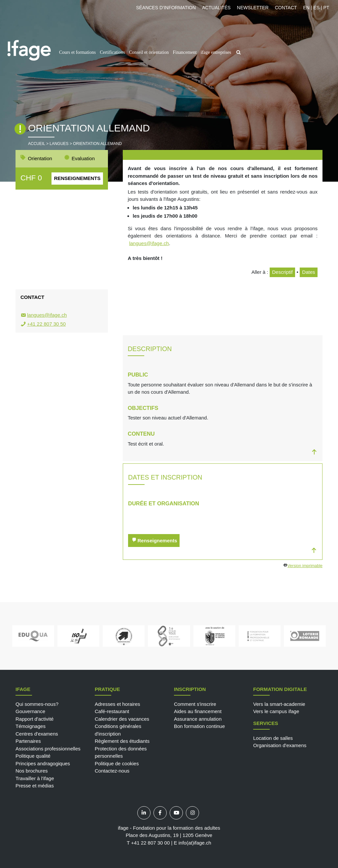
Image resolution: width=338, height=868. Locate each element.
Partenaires (28, 741)
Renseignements (77, 178)
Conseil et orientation (149, 52)
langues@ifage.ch (149, 243)
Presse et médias (35, 786)
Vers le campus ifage (276, 711)
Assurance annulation (198, 719)
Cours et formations (77, 52)
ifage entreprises (216, 52)
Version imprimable (305, 566)
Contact (286, 8)
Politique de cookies (117, 763)
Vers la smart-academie (279, 704)
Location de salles (273, 738)
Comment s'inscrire (195, 704)
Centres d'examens (37, 734)
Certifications (112, 52)
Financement (185, 52)
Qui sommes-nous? (37, 704)
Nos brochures (32, 771)
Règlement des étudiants (122, 741)
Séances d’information (166, 8)
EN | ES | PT (316, 8)
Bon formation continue (199, 726)
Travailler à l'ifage (35, 778)
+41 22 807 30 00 (150, 843)
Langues (59, 144)
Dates (308, 272)
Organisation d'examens (280, 745)
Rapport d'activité (34, 719)
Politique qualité (33, 756)
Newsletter (253, 8)
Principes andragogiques (43, 763)
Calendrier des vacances (122, 719)
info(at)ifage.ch (195, 843)
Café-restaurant (112, 711)
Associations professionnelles (48, 749)
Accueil (37, 144)
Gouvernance (30, 711)
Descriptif (282, 272)
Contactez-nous (112, 771)
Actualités (216, 8)
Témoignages (31, 726)
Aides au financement (198, 711)
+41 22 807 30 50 (46, 324)
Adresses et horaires (118, 704)
